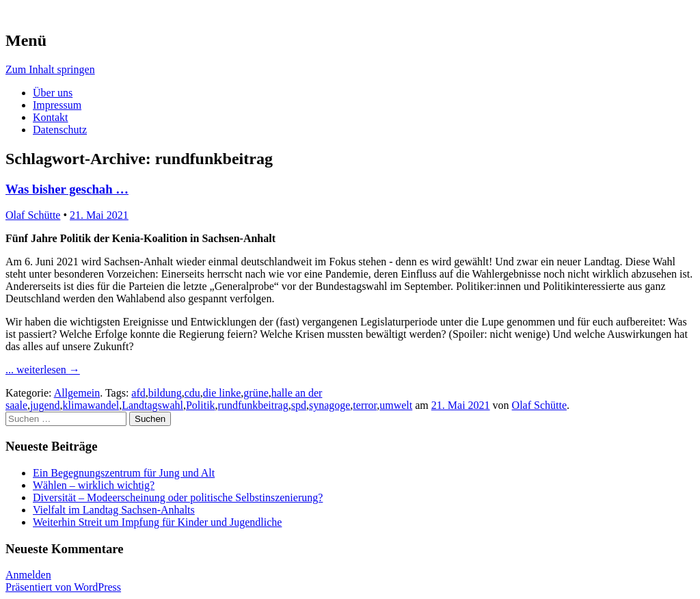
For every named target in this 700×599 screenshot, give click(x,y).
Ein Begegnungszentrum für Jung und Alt (124, 473)
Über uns (53, 93)
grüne (256, 393)
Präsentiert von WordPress (63, 587)
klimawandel (91, 405)
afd (138, 393)
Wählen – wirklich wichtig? (94, 485)
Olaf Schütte (33, 215)
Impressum (57, 105)
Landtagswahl (152, 405)
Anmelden (28, 575)
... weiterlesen (43, 370)
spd (299, 405)
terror (365, 405)
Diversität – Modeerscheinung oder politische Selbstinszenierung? (178, 497)
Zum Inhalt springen (50, 69)
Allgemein (77, 393)
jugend (45, 405)
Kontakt (51, 117)
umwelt (396, 405)
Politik (201, 405)
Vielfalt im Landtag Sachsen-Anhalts (114, 510)
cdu (192, 393)
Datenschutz (60, 130)
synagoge (329, 405)
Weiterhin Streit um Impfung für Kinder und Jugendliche (157, 522)
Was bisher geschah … (67, 189)
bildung (165, 393)
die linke (222, 393)
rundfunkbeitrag (253, 405)
